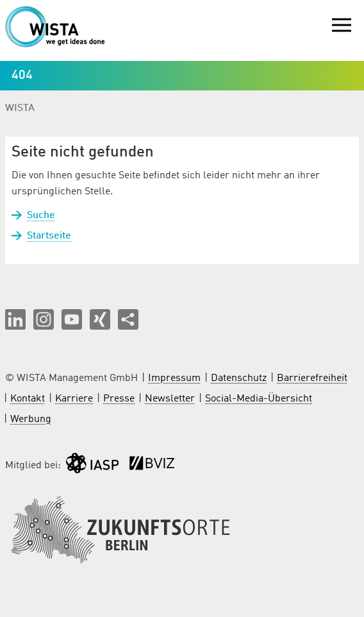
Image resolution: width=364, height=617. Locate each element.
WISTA (20, 108)
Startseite (49, 236)
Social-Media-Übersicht (259, 399)
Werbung (31, 419)
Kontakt (28, 399)
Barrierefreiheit (312, 378)
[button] (15, 319)
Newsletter (170, 399)
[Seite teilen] (128, 319)
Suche (41, 216)
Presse (119, 399)
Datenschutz (239, 378)
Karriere (74, 399)
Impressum (174, 378)
